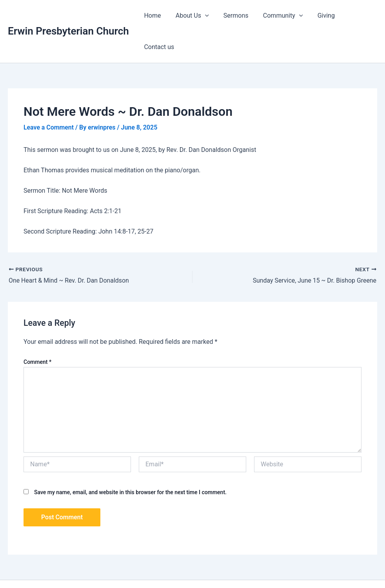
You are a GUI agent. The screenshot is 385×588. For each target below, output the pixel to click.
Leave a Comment (49, 96)
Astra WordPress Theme (274, 568)
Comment (37, 330)
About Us (192, 16)
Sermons (234, 16)
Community (278, 16)
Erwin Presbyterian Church (68, 15)
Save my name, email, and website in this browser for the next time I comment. (130, 460)
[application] (205, 16)
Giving (320, 16)
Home (154, 16)
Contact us (356, 16)
